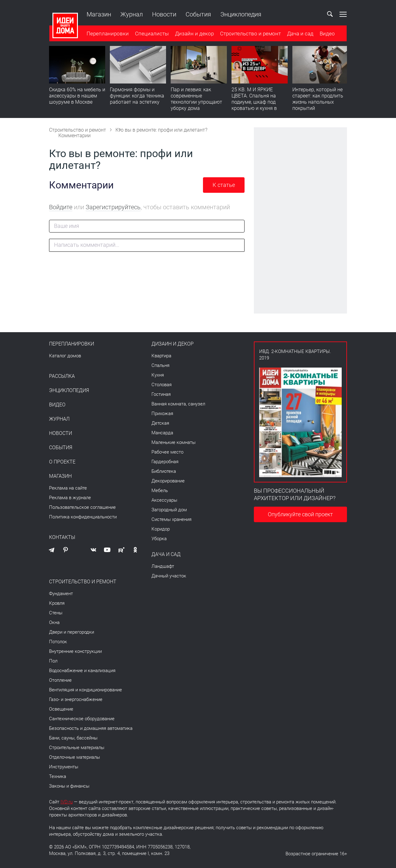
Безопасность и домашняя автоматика (91, 728)
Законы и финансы (69, 786)
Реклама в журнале (70, 498)
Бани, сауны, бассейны (73, 738)
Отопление (60, 680)
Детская (160, 423)
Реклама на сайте (68, 488)
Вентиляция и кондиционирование (85, 690)
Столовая (162, 385)
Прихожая (162, 414)
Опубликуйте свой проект (300, 514)
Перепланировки (107, 34)
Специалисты (152, 34)
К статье (224, 185)
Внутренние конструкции (75, 651)
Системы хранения (171, 519)
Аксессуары (164, 500)
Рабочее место (167, 452)
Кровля (57, 603)
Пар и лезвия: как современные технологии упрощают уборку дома (196, 99)
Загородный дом (169, 510)
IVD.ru (67, 802)
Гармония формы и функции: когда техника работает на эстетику (137, 96)
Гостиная (161, 394)
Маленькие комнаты (173, 442)
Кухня (158, 375)
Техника (58, 776)
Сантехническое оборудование (82, 719)
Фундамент (61, 594)
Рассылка (62, 376)
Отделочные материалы (74, 757)
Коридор (161, 529)
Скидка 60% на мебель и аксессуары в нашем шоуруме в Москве (77, 96)
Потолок (58, 642)
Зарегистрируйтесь (113, 207)
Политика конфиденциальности (83, 517)
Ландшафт (163, 566)
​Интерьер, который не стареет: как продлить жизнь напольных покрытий (318, 99)
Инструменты (64, 767)
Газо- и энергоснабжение (76, 699)
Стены (56, 613)
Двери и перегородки (72, 632)
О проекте (62, 462)
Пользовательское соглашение (82, 507)
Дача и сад (300, 34)
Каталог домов (65, 356)
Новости (164, 14)
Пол (53, 661)
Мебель (160, 491)
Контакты (62, 537)
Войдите (61, 207)
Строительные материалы (77, 748)
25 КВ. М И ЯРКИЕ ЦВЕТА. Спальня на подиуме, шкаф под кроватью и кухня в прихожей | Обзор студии (254, 105)
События (198, 14)
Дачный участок (169, 576)
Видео (327, 34)
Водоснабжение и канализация (82, 671)
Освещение (61, 709)
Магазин (99, 14)
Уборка (159, 539)
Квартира (161, 356)
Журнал (131, 14)
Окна (54, 622)
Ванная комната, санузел (178, 404)
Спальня (160, 365)
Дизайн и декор (194, 34)
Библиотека (164, 471)
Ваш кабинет (316, 14)
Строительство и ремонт (250, 34)
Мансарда (162, 433)
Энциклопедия (241, 14)
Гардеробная (165, 462)
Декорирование (168, 481)
